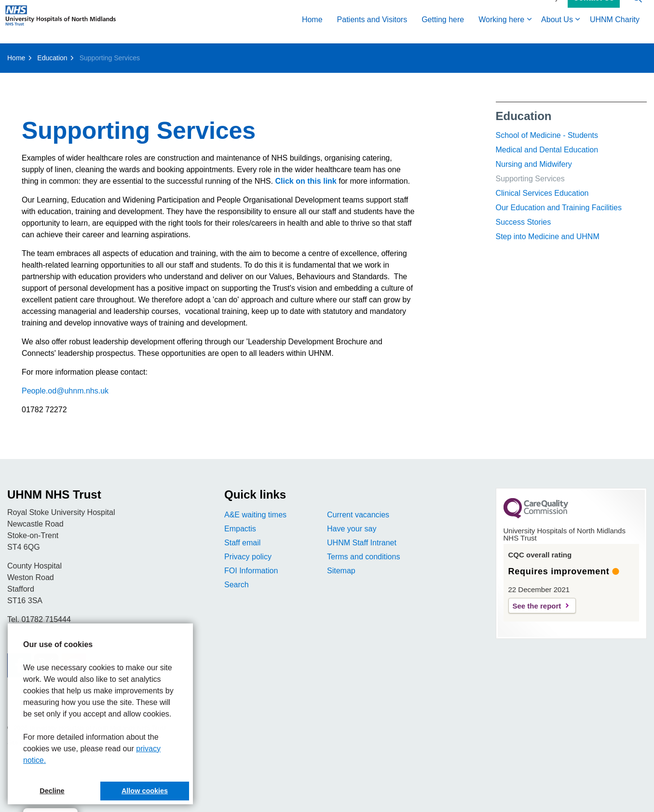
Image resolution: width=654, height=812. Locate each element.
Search (237, 585)
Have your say (352, 529)
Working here (501, 33)
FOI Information (251, 571)
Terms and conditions (363, 557)
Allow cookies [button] (145, 791)
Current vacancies (358, 515)
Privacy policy (248, 557)
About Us (557, 33)
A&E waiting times (255, 515)
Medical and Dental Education (547, 150)
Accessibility (540, 11)
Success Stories (524, 222)
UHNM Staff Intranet (362, 543)
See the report (537, 606)
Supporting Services (530, 179)
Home (312, 33)
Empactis (240, 529)
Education (524, 116)
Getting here (443, 33)
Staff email (242, 543)
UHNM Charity (615, 33)
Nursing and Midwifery (534, 164)
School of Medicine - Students (547, 135)
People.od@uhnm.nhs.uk (65, 391)
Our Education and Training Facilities (559, 208)
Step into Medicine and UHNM (548, 237)
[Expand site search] (637, 11)
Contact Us (594, 11)
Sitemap (341, 571)
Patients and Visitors (372, 33)
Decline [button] (52, 791)
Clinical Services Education (542, 193)
